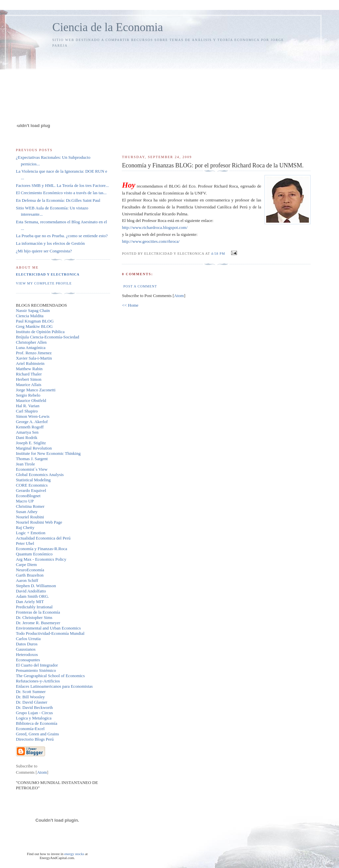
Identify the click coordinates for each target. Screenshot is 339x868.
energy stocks (74, 854)
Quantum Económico (34, 554)
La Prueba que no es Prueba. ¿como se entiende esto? (62, 236)
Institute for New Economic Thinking (48, 453)
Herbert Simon (29, 379)
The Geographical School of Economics (50, 676)
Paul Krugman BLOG (35, 321)
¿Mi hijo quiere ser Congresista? (44, 251)
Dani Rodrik (27, 437)
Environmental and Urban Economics (48, 628)
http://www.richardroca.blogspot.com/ (155, 227)
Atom (179, 296)
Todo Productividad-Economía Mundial (50, 633)
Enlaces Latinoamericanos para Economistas (54, 686)
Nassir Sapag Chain (33, 310)
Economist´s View (32, 469)
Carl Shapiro (27, 411)
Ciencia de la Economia (108, 27)
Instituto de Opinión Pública (40, 332)
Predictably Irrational (34, 607)
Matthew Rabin (29, 369)
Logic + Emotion (31, 533)
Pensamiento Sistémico (36, 670)
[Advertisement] (216, 98)
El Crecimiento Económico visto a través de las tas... (61, 193)
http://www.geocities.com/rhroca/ (151, 241)
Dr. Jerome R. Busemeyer (38, 623)
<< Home (130, 305)
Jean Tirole (25, 464)
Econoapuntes (28, 660)
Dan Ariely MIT (30, 602)
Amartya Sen (27, 432)
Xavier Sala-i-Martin (34, 358)
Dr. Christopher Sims (34, 617)
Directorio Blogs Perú (35, 739)
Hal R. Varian (28, 406)
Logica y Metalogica (34, 718)
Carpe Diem (26, 564)
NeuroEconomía (30, 570)
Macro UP (25, 501)
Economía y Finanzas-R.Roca (42, 549)
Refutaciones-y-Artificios (38, 681)
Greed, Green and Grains (37, 734)
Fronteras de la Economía (38, 612)
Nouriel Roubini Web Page (39, 522)
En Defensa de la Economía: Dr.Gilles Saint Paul (58, 200)
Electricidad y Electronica (48, 274)
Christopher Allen (31, 342)
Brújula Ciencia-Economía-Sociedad (48, 337)
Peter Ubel (25, 543)
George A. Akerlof (32, 422)
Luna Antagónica (31, 347)
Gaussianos (26, 649)
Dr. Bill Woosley (30, 697)
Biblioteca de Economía (37, 723)
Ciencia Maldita (30, 316)
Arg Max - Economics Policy (41, 559)
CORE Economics (32, 485)
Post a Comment (140, 286)
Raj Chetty (25, 527)
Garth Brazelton (30, 575)
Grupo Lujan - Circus (34, 713)
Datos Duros (27, 644)
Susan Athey (27, 512)
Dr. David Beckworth (34, 707)
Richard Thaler (29, 374)
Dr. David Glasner (32, 702)
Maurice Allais (29, 385)
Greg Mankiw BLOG (34, 326)
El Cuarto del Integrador (37, 665)
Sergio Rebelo (28, 395)
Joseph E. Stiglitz (31, 443)
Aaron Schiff (27, 580)
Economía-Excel (30, 729)
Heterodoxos (27, 654)
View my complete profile (44, 283)
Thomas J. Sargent (32, 459)
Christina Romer (30, 506)
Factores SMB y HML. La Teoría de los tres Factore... (62, 185)
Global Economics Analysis (40, 475)
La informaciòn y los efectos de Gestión (50, 243)
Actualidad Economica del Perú (43, 538)
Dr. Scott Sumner (31, 692)
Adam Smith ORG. (32, 596)
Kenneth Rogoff (30, 427)
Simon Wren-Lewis (33, 416)
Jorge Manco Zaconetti (36, 390)
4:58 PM (219, 254)
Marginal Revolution (34, 448)
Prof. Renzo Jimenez (34, 353)
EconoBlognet (28, 496)
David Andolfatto (31, 591)
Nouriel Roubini (30, 517)
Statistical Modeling (33, 480)
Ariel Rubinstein (30, 363)
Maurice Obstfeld (31, 400)
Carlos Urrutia (28, 639)
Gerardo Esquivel (31, 490)
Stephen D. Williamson (36, 586)
